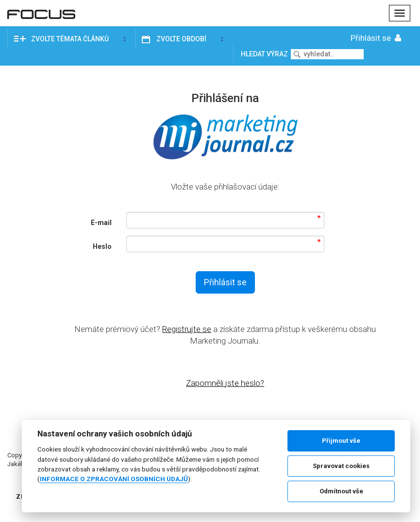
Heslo (102, 246)
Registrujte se (187, 329)
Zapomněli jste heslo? (225, 383)
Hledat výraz (265, 54)
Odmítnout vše (341, 491)
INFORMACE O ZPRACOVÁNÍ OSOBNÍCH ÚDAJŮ (114, 479)
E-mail (101, 223)
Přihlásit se (377, 38)
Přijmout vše (341, 441)
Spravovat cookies (341, 466)
